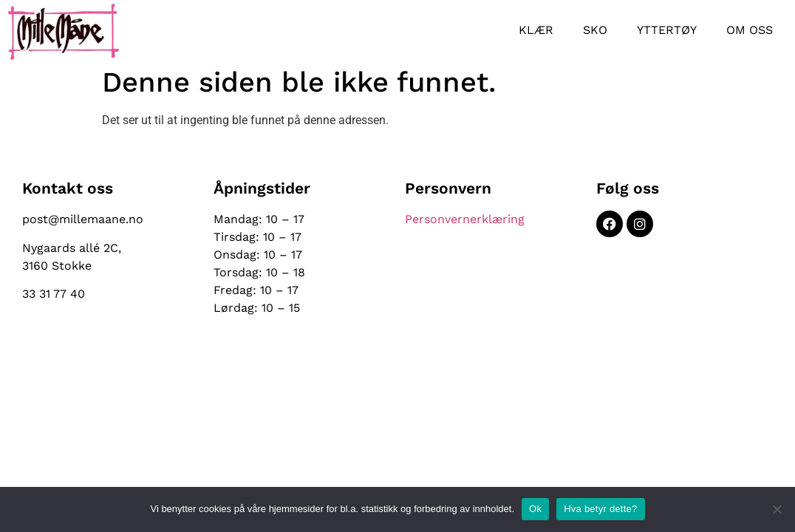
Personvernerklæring (465, 219)
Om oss (750, 30)
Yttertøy (667, 30)
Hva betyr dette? (600, 509)
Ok (535, 509)
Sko (595, 30)
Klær (536, 30)
